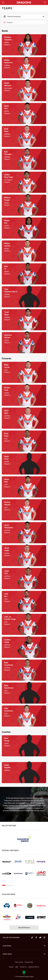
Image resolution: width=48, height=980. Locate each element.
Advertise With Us (34, 967)
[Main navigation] (3, 2)
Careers (11, 967)
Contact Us (23, 967)
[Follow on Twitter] (40, 937)
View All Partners (24, 928)
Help (17, 967)
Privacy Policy (29, 962)
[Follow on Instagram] (44, 937)
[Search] (45, 2)
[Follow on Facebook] (36, 937)
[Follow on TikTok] (32, 937)
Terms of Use (19, 962)
